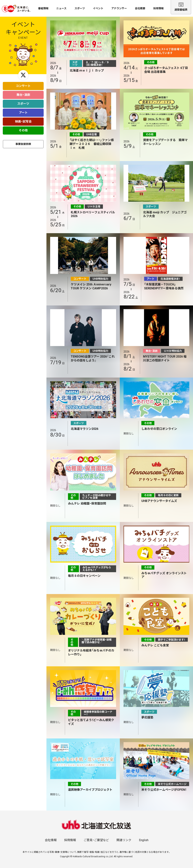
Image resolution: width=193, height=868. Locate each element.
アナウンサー (119, 8)
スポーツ (80, 8)
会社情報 (51, 840)
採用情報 (158, 8)
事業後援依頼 (23, 142)
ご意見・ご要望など (96, 840)
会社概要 (140, 8)
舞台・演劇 (23, 93)
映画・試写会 (23, 120)
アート (23, 111)
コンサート (23, 84)
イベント (98, 8)
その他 (23, 129)
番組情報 (43, 8)
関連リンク (124, 840)
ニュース (61, 8)
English (144, 840)
